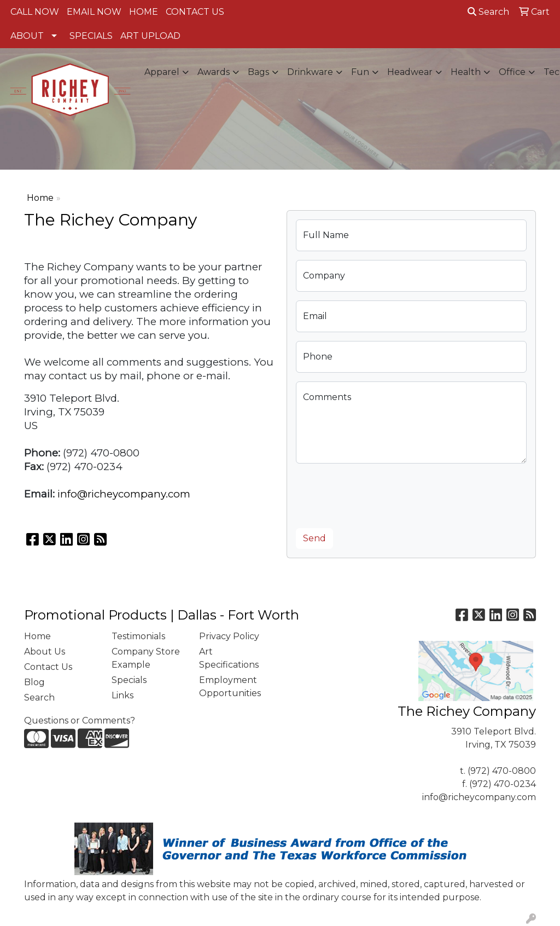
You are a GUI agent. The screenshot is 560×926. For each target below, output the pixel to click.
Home (40, 198)
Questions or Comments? (80, 720)
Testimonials (138, 636)
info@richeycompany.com (124, 494)
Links (122, 695)
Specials (129, 680)
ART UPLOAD (150, 36)
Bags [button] (258, 72)
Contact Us (48, 667)
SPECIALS (91, 36)
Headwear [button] (410, 72)
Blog (34, 682)
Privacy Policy (229, 636)
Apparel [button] (162, 72)
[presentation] (379, 494)
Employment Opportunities (230, 687)
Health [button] (466, 72)
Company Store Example (146, 658)
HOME (144, 12)
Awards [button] (214, 72)
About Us (45, 652)
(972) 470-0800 (502, 771)
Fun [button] (360, 72)
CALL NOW (35, 12)
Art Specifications (229, 658)
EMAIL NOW (94, 12)
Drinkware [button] (310, 72)
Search (488, 12)
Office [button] (512, 72)
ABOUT (27, 36)
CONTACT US (195, 12)
